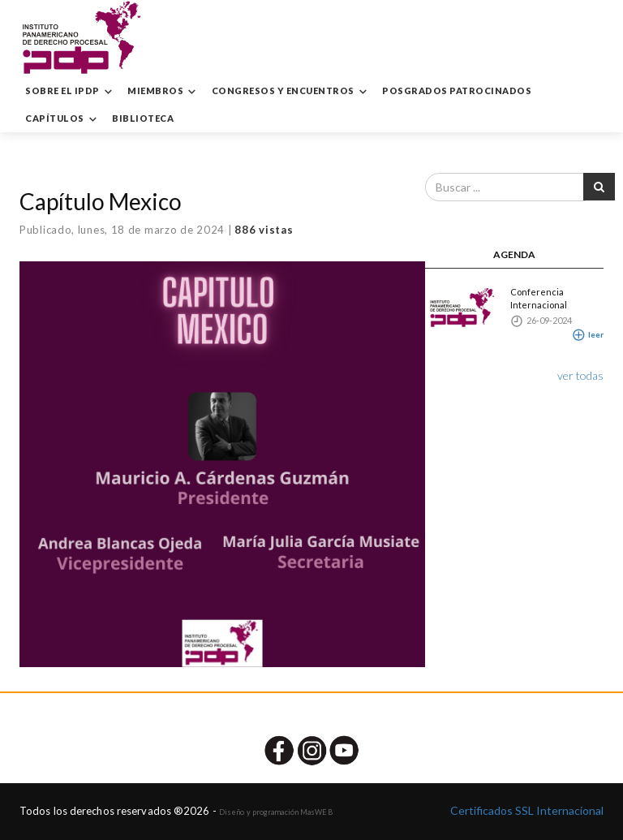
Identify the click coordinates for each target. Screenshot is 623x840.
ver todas (580, 375)
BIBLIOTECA (143, 118)
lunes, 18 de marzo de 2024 (151, 230)
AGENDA (514, 254)
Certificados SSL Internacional (527, 810)
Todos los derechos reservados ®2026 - (119, 811)
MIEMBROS (164, 92)
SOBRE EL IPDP (71, 92)
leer (588, 334)
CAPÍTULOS (63, 119)
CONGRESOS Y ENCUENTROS (292, 92)
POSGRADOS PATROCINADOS (457, 90)
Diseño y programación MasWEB (276, 812)
